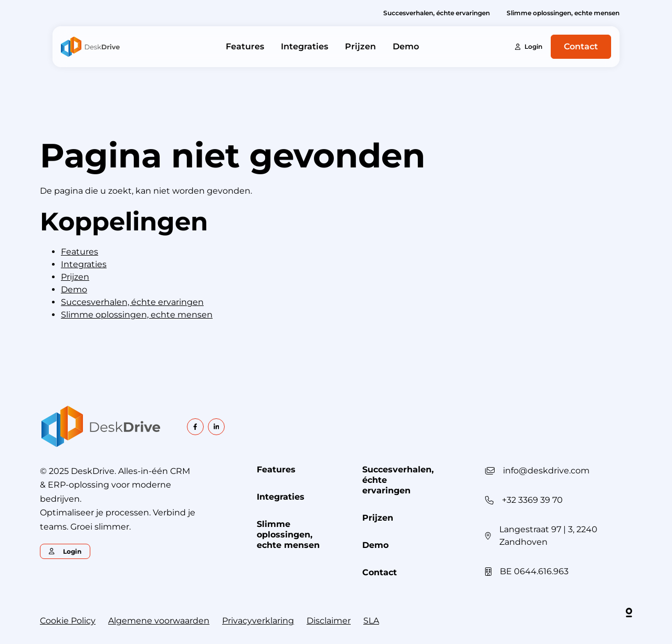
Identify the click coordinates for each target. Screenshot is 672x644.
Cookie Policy (68, 621)
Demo (406, 46)
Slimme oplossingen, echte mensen (563, 13)
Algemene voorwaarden (159, 621)
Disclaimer (329, 621)
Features (245, 46)
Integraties (304, 46)
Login (529, 46)
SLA (371, 621)
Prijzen (360, 46)
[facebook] (195, 427)
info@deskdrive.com (546, 471)
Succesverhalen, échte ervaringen (437, 13)
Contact (581, 46)
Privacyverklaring (258, 621)
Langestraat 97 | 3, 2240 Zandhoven (548, 536)
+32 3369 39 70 (532, 500)
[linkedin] (216, 427)
